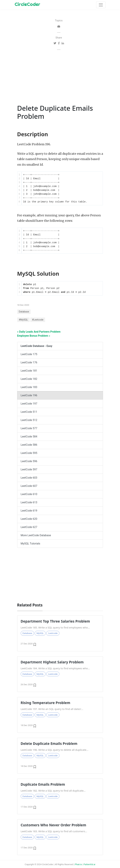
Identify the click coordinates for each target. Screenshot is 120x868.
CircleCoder (27, 4)
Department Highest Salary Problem (52, 662)
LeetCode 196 (29, 395)
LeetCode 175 (29, 354)
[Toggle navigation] (101, 5)
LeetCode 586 (29, 445)
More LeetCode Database (36, 535)
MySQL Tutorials (30, 544)
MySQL (40, 633)
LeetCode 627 (29, 527)
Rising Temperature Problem (46, 703)
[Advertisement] (59, 76)
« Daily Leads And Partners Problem (39, 332)
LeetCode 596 (29, 461)
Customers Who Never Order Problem (54, 825)
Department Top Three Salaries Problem (55, 621)
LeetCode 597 (29, 469)
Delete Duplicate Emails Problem (49, 744)
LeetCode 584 (29, 437)
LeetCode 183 (29, 387)
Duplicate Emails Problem (43, 784)
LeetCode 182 (29, 379)
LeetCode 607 (29, 486)
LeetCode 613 (29, 502)
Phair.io (79, 864)
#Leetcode (38, 320)
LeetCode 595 (29, 453)
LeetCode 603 (29, 478)
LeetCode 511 (29, 412)
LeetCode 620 (29, 519)
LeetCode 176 (29, 362)
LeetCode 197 (29, 404)
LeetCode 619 (29, 511)
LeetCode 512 (29, 420)
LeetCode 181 (29, 371)
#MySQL (23, 320)
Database (24, 312)
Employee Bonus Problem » (34, 336)
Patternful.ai (90, 864)
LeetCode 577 (29, 428)
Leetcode (53, 633)
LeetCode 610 (29, 494)
